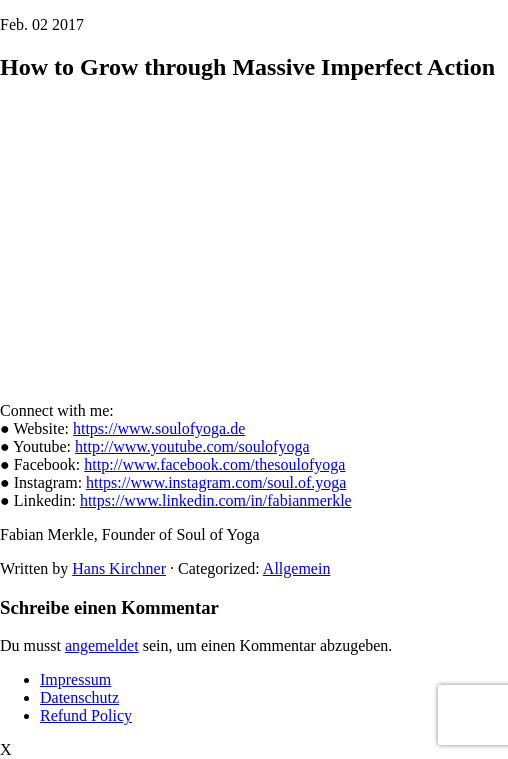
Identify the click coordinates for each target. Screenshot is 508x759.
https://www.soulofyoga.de (159, 428)
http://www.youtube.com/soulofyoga (192, 446)
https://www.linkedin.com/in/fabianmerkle (216, 500)
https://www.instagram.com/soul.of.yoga (216, 482)
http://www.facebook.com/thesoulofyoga (214, 464)
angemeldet (102, 645)
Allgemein (297, 568)
